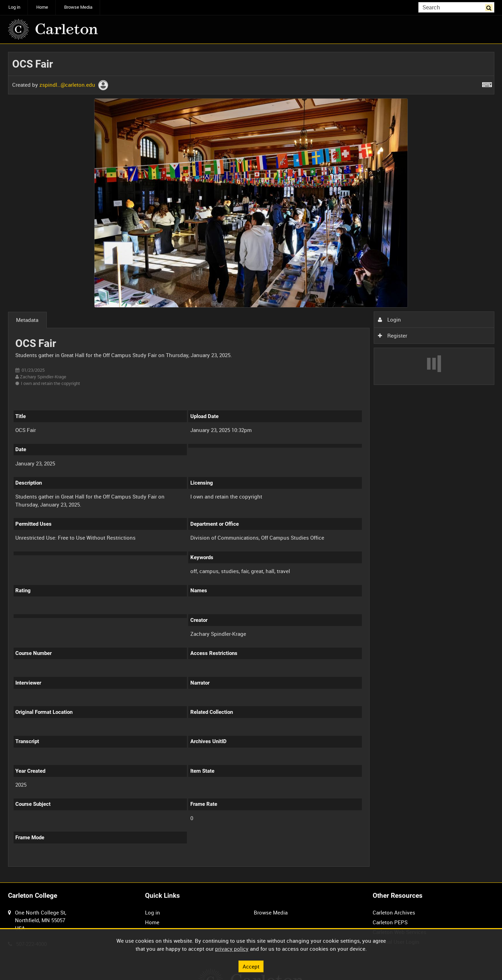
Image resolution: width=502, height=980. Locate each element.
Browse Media (78, 7)
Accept (251, 966)
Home (42, 7)
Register (393, 335)
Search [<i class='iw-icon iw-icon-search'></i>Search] (490, 7)
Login (389, 319)
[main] (251, 463)
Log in (14, 7)
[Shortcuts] (487, 83)
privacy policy (232, 949)
